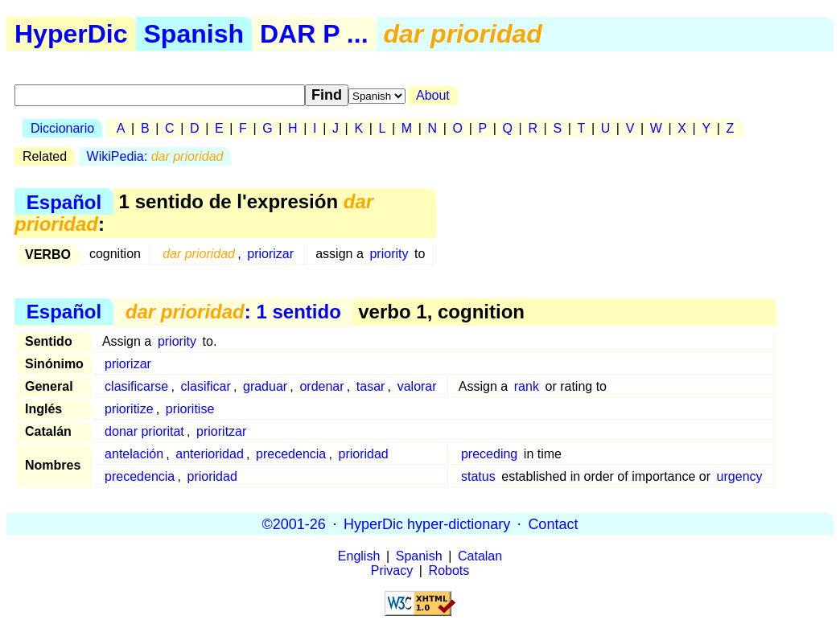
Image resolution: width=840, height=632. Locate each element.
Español (64, 201)
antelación (134, 454)
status (478, 476)
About (433, 95)
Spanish (194, 34)
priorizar (270, 254)
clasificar (205, 386)
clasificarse (136, 386)
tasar (371, 386)
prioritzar (221, 431)
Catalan (480, 556)
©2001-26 (294, 523)
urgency (740, 476)
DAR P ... (314, 34)
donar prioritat (144, 431)
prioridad (364, 454)
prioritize (129, 409)
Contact (553, 523)
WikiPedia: (155, 156)
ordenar (321, 386)
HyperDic (71, 34)
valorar (417, 386)
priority (389, 254)
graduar (265, 386)
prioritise (190, 409)
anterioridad (210, 454)
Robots (449, 570)
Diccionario (62, 128)
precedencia (291, 454)
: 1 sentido (233, 312)
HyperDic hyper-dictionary (427, 523)
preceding (489, 454)
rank (527, 386)
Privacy (392, 570)
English (359, 556)
